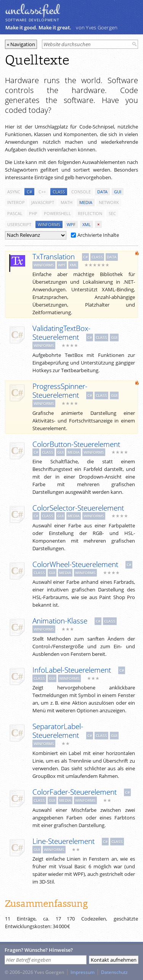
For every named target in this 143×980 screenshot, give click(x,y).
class (59, 192)
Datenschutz (114, 972)
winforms (49, 224)
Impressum (83, 972)
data (102, 192)
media (86, 202)
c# (29, 192)
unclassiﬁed (32, 10)
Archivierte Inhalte (95, 235)
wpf (71, 224)
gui (118, 192)
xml (87, 224)
